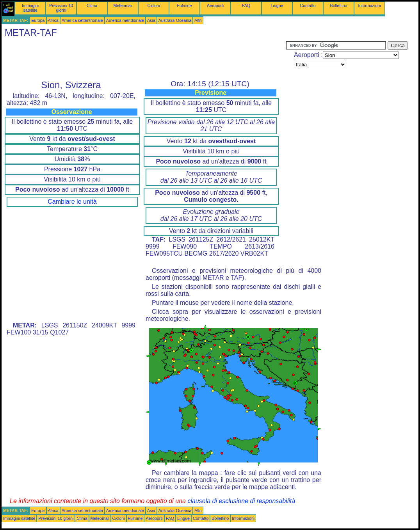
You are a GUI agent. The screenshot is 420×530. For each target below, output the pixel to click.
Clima (92, 5)
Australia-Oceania (175, 20)
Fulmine (185, 5)
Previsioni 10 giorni (61, 8)
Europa (38, 20)
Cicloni (154, 5)
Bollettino (339, 5)
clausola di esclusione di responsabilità (241, 501)
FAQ (246, 5)
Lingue (277, 5)
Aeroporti (215, 5)
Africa (53, 20)
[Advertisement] (144, 59)
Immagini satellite (30, 8)
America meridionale (125, 20)
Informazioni (369, 5)
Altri (198, 20)
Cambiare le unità (72, 202)
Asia (151, 20)
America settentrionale (82, 20)
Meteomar (123, 5)
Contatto (308, 5)
